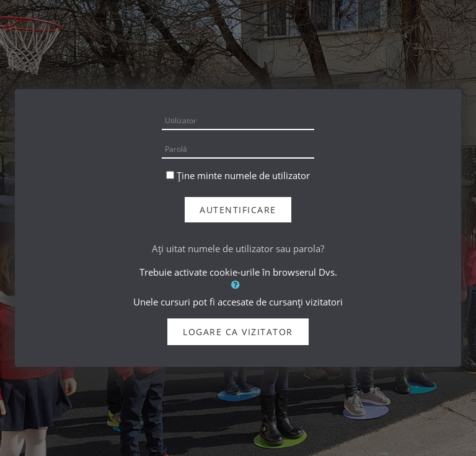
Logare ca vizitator (238, 332)
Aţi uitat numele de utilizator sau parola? (238, 248)
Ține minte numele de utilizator (243, 175)
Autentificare (238, 210)
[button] (238, 284)
